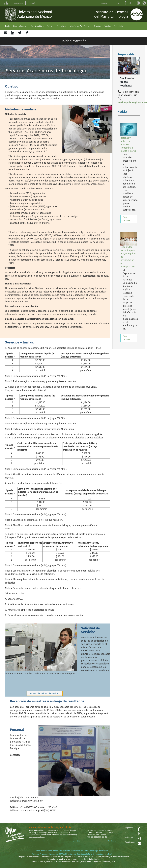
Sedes (50, 26)
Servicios (62, 26)
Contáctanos (130, 842)
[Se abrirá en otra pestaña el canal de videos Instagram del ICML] (139, 839)
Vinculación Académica (80, 26)
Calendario (118, 26)
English (33, 3)
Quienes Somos (20, 26)
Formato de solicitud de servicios (45, 693)
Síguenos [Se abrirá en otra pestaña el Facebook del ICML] (129, 828)
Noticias (107, 26)
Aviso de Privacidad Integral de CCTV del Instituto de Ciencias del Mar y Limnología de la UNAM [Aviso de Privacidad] (72, 854)
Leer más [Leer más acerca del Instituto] (76, 841)
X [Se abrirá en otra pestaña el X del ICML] (126, 833)
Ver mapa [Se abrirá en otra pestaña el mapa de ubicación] (112, 841)
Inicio (8, 26)
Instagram (129, 837)
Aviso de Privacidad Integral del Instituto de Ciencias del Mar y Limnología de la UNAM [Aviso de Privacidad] (72, 851)
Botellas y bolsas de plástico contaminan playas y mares (128, 144)
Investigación (37, 26)
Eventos (97, 26)
